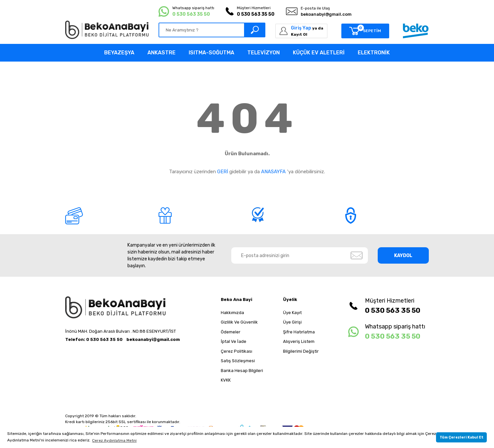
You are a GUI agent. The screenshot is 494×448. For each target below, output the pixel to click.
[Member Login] (301, 31)
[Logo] (107, 30)
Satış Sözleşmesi (238, 361)
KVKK (226, 380)
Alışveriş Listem (299, 341)
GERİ (223, 172)
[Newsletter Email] (300, 255)
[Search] (212, 30)
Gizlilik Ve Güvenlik (239, 322)
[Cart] (365, 31)
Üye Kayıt (292, 313)
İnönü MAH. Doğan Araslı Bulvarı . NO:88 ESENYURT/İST (121, 331)
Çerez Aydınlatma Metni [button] (114, 440)
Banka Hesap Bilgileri (242, 371)
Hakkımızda (232, 313)
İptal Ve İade (234, 341)
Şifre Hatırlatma (299, 332)
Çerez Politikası (237, 351)
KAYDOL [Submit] (403, 256)
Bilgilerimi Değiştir (301, 351)
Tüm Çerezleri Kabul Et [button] (462, 437)
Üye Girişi (292, 322)
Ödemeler (231, 332)
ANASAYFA (273, 172)
